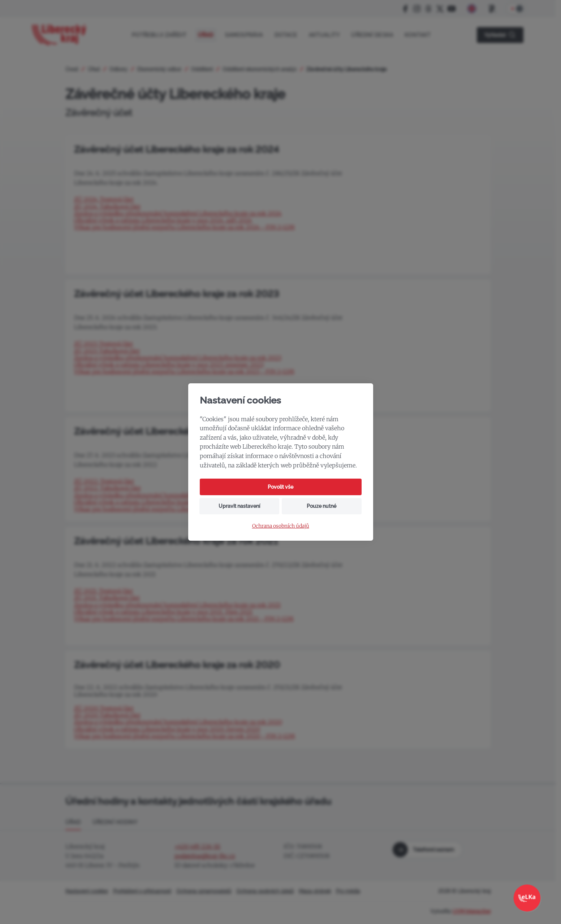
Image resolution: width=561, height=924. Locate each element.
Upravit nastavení (239, 506)
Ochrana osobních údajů (281, 526)
